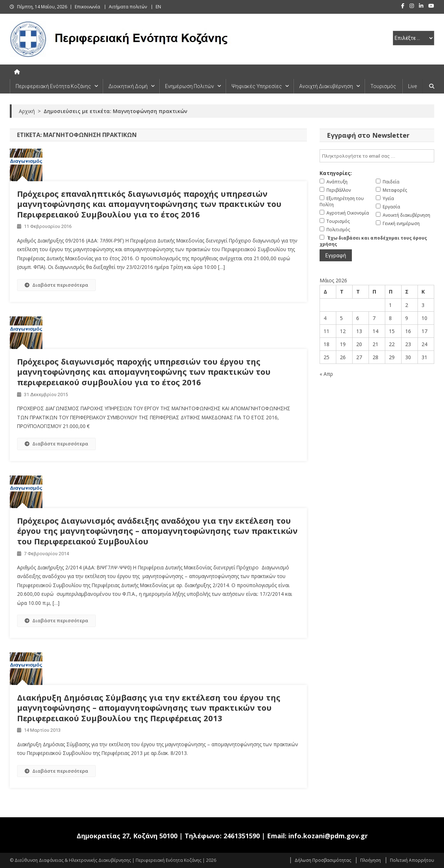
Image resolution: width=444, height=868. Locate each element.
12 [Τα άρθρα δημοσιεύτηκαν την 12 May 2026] (343, 331)
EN (158, 7)
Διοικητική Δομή (128, 86)
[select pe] (414, 38)
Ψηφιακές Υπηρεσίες (257, 86)
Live (412, 86)
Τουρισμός (383, 86)
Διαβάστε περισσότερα (56, 285)
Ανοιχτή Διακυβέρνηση (326, 86)
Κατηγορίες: (336, 173)
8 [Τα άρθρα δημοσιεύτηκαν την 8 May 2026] (390, 318)
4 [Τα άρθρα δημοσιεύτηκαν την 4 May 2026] (325, 318)
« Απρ (326, 374)
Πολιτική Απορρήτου (412, 860)
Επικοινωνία (87, 7)
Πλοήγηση (371, 860)
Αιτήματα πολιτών (128, 7)
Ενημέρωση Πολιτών (190, 86)
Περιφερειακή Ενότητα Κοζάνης (53, 86)
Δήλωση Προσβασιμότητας (323, 860)
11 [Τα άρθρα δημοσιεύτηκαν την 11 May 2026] (326, 331)
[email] (377, 156)
